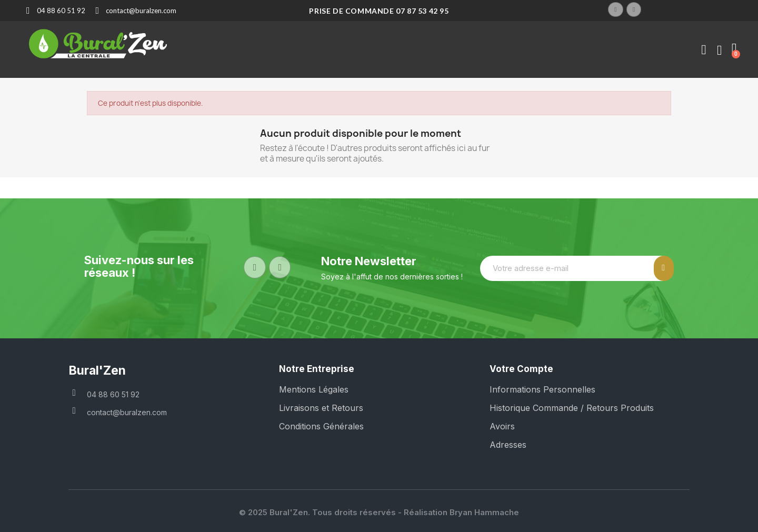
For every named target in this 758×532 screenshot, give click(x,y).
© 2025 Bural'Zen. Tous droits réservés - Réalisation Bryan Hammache (379, 512)
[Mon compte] (704, 50)
